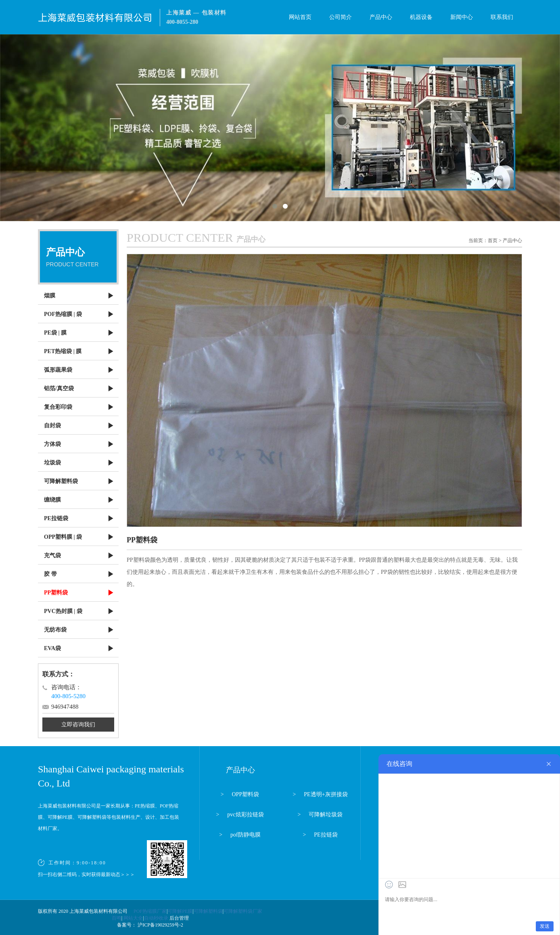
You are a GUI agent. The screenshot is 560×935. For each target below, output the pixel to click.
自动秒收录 (156, 918)
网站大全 (133, 918)
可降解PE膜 (180, 911)
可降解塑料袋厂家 (243, 911)
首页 (493, 241)
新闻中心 (462, 17)
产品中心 (381, 17)
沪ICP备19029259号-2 (160, 925)
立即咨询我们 (78, 725)
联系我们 (502, 17)
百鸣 (117, 918)
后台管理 (179, 918)
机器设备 (421, 17)
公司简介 (341, 17)
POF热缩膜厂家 (150, 911)
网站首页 (300, 17)
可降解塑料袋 (208, 911)
